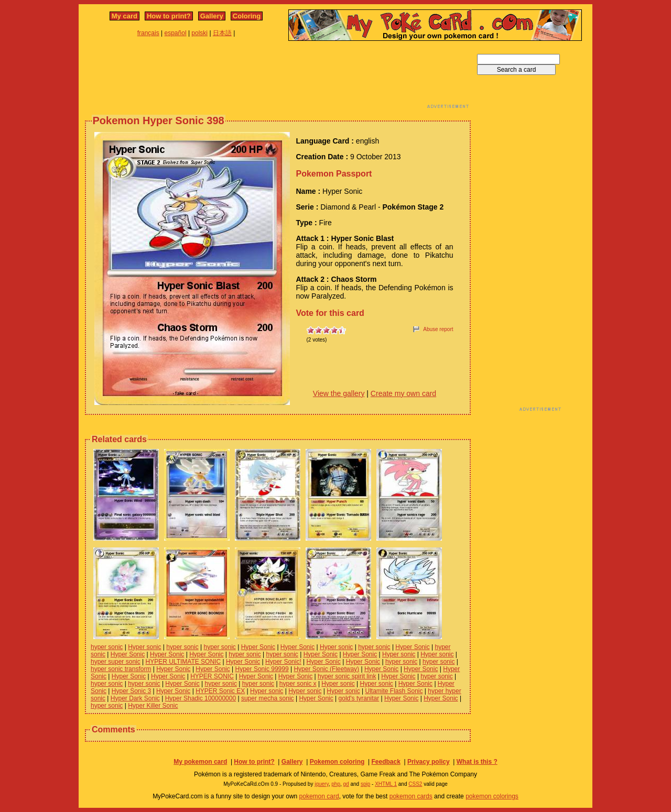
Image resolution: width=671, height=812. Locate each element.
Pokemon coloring (337, 762)
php (336, 784)
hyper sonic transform (121, 669)
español (176, 33)
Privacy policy (429, 762)
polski (199, 33)
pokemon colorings (492, 796)
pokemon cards (411, 796)
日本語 (222, 33)
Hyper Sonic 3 (131, 691)
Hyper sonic (144, 647)
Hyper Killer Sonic (153, 706)
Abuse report (438, 329)
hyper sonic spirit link (347, 676)
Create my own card (403, 393)
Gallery (212, 16)
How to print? (169, 16)
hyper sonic (107, 647)
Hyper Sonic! (283, 662)
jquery (322, 784)
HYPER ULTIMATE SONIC (183, 662)
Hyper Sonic (258, 647)
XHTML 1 (386, 784)
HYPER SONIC (212, 676)
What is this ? (477, 762)
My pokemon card (200, 762)
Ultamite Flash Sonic (394, 691)
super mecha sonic (268, 698)
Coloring (247, 16)
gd (346, 784)
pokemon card (319, 796)
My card (125, 16)
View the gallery (339, 393)
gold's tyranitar (359, 698)
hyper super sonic (116, 662)
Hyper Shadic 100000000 (201, 698)
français (148, 33)
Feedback (386, 762)
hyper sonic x (298, 684)
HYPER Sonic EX (220, 691)
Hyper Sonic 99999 (262, 669)
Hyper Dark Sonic (135, 698)
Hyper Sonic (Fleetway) (326, 669)
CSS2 (415, 784)
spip (365, 784)
